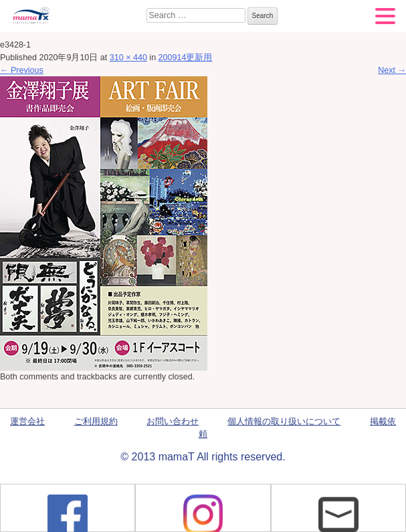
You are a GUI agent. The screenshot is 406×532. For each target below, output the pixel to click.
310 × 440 (128, 58)
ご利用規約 (96, 422)
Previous (22, 70)
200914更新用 (186, 58)
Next (392, 70)
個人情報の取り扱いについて (284, 422)
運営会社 (27, 422)
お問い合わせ (173, 422)
